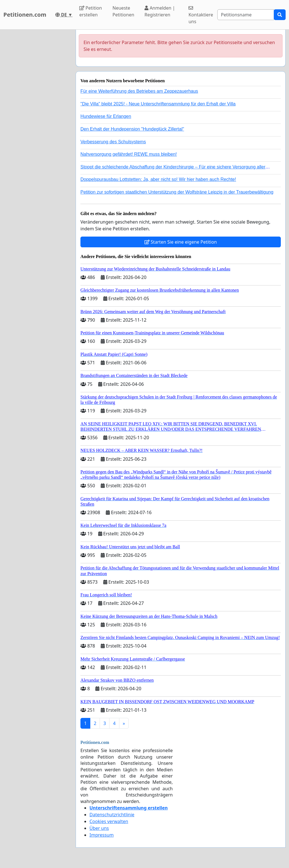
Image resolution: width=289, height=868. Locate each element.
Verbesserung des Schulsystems (113, 142)
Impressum (102, 835)
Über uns (99, 828)
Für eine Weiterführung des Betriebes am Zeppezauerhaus (139, 91)
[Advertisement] (36, 114)
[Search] (246, 15)
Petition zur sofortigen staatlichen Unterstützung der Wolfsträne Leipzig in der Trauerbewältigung (177, 192)
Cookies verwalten (109, 821)
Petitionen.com (25, 15)
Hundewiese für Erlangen (106, 116)
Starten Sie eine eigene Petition (181, 242)
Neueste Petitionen (123, 11)
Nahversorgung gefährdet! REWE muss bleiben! (129, 154)
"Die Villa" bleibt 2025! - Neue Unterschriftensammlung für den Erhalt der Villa (158, 104)
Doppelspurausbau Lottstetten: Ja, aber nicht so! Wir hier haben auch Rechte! (158, 179)
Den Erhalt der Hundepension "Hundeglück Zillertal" (132, 129)
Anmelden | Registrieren (160, 11)
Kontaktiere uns (201, 15)
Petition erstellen (91, 11)
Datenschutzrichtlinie (112, 815)
